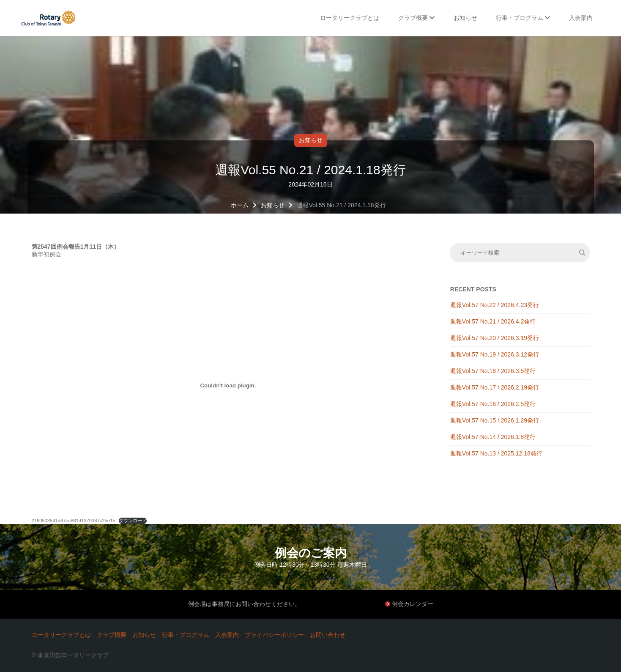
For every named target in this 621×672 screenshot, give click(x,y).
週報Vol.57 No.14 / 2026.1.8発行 (493, 437)
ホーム (240, 205)
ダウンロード (133, 521)
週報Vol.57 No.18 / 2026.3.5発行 (493, 371)
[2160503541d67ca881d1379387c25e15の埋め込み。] (228, 385)
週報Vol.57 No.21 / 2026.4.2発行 (493, 321)
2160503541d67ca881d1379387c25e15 (74, 521)
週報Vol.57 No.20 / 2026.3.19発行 (495, 338)
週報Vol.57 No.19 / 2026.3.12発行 (495, 354)
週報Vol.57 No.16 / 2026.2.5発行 (493, 404)
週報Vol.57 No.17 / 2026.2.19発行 (495, 387)
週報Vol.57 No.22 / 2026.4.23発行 (495, 305)
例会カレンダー (413, 604)
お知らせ (311, 140)
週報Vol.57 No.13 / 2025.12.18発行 (496, 453)
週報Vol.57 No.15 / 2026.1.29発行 (495, 420)
